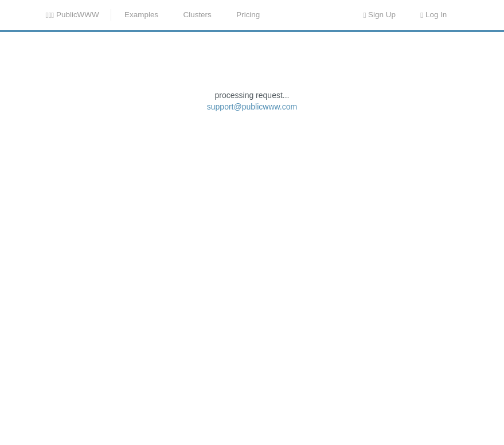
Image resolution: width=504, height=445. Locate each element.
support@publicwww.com (252, 198)
